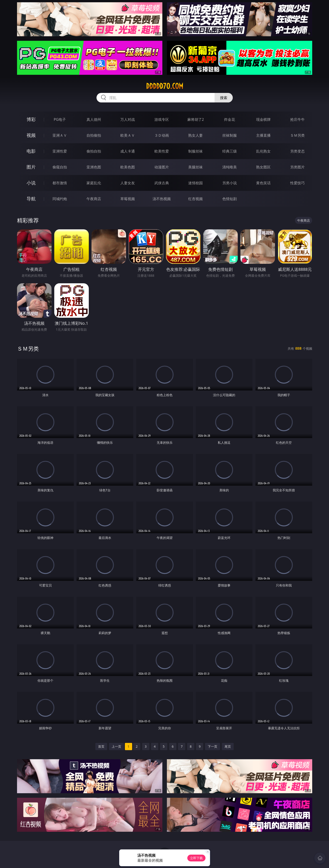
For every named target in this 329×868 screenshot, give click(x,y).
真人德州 (94, 119)
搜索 (224, 98)
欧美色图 (128, 167)
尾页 (228, 746)
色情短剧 (230, 199)
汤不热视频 (162, 199)
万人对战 (128, 119)
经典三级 (230, 151)
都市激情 (60, 183)
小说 (31, 183)
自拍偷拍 (94, 135)
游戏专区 (162, 119)
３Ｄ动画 (162, 135)
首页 (101, 746)
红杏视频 (195, 199)
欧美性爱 (162, 151)
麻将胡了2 (196, 119)
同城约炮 (60, 199)
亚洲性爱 (60, 151)
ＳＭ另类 (297, 135)
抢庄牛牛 (297, 119)
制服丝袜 (195, 151)
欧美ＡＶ (128, 135)
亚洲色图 (94, 167)
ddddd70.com (165, 86)
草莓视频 (128, 199)
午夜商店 (94, 199)
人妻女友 (128, 183)
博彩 (31, 119)
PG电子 (60, 119)
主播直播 (263, 135)
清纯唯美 (230, 167)
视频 (31, 135)
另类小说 (230, 183)
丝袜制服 (230, 135)
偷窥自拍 (60, 167)
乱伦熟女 (263, 151)
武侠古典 (162, 183)
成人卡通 (128, 151)
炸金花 (230, 119)
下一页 (213, 746)
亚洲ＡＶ (60, 135)
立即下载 (196, 858)
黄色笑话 (263, 183)
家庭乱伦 (94, 183)
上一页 (116, 746)
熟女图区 (263, 167)
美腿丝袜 (195, 167)
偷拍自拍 (94, 151)
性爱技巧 (297, 183)
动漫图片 (162, 167)
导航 (31, 199)
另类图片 (297, 167)
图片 (31, 167)
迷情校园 (195, 183)
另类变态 (297, 151)
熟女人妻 (195, 135)
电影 (31, 151)
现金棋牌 (263, 119)
